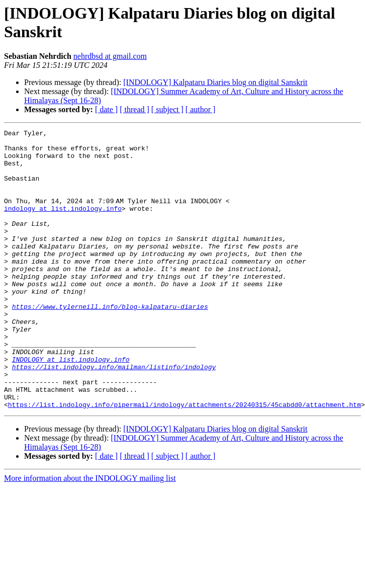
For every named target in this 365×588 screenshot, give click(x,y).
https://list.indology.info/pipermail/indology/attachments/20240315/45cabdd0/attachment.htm (185, 460)
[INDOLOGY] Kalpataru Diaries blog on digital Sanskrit (215, 82)
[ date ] (106, 109)
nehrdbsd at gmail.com (110, 56)
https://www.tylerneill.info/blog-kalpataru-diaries (110, 343)
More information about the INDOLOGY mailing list (90, 534)
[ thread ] (134, 109)
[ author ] (201, 109)
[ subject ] (167, 109)
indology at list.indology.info (63, 225)
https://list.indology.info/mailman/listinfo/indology (114, 415)
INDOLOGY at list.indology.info (71, 406)
